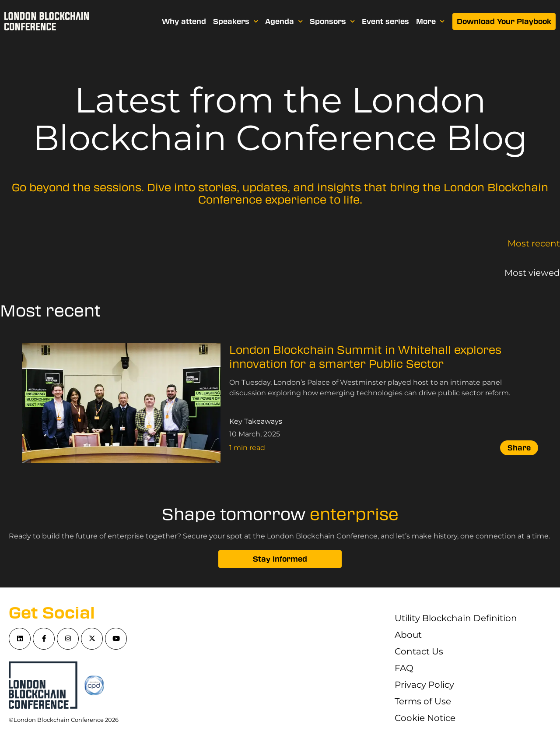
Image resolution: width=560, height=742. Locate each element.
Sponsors (332, 21)
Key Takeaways (256, 421)
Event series (385, 21)
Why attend (184, 21)
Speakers (236, 21)
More (430, 21)
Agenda (284, 21)
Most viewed (532, 273)
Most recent (534, 243)
